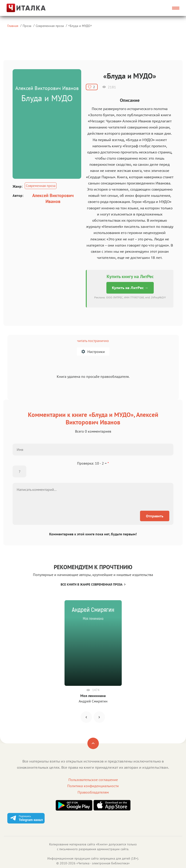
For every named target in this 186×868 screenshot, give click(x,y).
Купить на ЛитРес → (130, 288)
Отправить (155, 516)
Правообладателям (93, 792)
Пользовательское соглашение (93, 780)
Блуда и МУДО (80, 26)
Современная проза (50, 26)
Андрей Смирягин (93, 701)
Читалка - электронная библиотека (103, 863)
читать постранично (93, 341)
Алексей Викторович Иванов (53, 198)
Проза (27, 26)
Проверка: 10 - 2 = (93, 463)
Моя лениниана (93, 696)
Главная (13, 26)
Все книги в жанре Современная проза (93, 584)
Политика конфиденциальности (93, 786)
